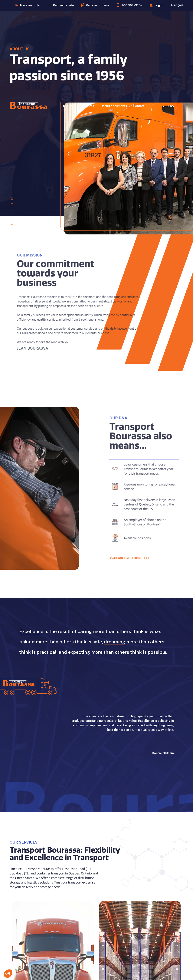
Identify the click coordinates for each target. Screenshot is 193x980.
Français (177, 5)
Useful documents (114, 106)
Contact (139, 106)
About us (69, 106)
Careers (167, 106)
